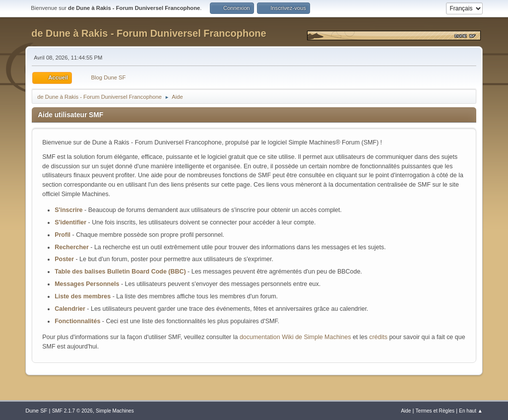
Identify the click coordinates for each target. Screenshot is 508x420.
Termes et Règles (435, 411)
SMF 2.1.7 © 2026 (72, 411)
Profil (63, 235)
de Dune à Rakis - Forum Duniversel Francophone (149, 33)
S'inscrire (68, 210)
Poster (64, 259)
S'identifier (70, 222)
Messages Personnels (87, 284)
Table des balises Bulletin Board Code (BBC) (120, 272)
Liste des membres (83, 296)
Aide (406, 411)
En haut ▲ (471, 411)
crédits (378, 337)
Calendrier (70, 309)
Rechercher (72, 247)
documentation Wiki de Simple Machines (295, 337)
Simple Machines (115, 411)
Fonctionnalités (77, 321)
